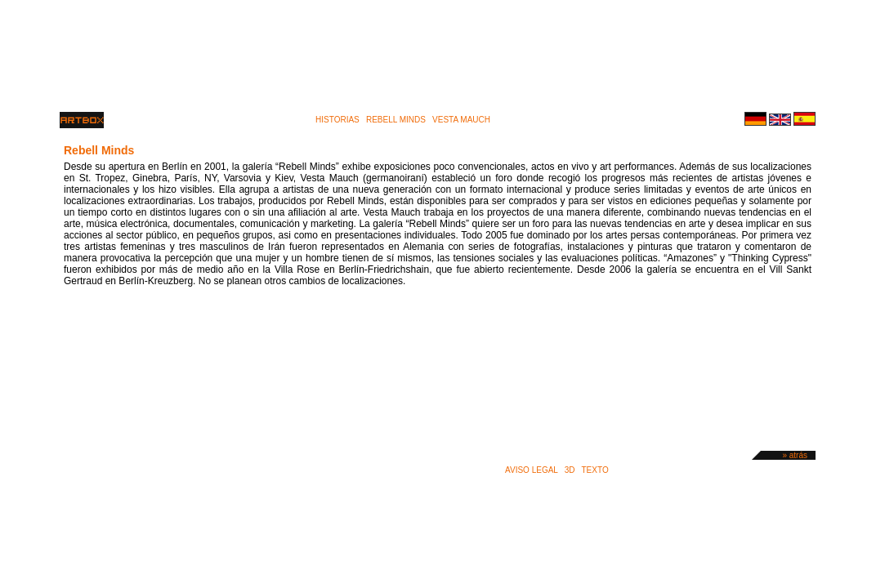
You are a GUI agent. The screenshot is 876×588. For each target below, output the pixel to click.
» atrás (795, 455)
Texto (595, 470)
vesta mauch (461, 120)
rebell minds (396, 120)
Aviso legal (531, 470)
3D (570, 470)
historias (337, 120)
